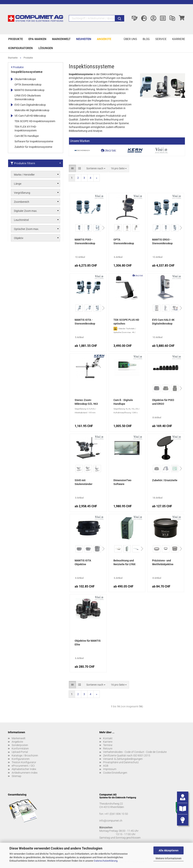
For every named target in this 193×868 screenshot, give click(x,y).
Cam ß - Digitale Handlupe (123, 402)
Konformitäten (20, 749)
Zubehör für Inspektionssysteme (33, 147)
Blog (146, 39)
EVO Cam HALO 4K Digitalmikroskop (163, 322)
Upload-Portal (20, 752)
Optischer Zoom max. (26, 229)
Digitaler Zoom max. (26, 211)
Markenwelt (61, 39)
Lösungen (46, 48)
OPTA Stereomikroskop (124, 241)
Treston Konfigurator (24, 762)
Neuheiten (84, 39)
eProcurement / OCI (23, 766)
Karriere (179, 39)
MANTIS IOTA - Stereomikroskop (85, 322)
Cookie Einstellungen (115, 773)
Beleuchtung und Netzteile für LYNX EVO (124, 563)
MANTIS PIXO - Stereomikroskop (85, 241)
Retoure (108, 749)
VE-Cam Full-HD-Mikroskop (30, 116)
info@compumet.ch (111, 821)
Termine (108, 745)
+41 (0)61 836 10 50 (116, 814)
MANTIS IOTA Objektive (83, 562)
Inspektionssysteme (27, 72)
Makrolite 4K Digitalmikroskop (32, 110)
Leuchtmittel (21, 220)
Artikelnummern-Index (25, 773)
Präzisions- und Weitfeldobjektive (163, 562)
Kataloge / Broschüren (25, 755)
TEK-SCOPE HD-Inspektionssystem (35, 121)
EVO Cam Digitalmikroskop (30, 105)
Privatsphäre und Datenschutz (121, 762)
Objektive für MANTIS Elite (88, 643)
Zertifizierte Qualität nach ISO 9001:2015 (127, 755)
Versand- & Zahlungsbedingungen (123, 759)
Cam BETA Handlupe (27, 136)
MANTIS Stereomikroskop (29, 90)
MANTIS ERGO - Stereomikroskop (162, 241)
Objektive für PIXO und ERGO (163, 402)
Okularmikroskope (25, 79)
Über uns (130, 39)
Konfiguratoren (21, 48)
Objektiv (19, 238)
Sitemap (16, 776)
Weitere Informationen (168, 858)
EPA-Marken (37, 39)
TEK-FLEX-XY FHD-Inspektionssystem (26, 129)
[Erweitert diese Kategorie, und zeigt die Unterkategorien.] (12, 79)
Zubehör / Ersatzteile (165, 480)
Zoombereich (22, 202)
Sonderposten (20, 745)
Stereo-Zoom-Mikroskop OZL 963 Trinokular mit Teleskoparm (86, 402)
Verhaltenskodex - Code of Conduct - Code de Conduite (135, 752)
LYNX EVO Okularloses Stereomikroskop (28, 97)
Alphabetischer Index (24, 769)
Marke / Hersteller (24, 175)
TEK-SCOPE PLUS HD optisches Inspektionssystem (126, 322)
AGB (106, 766)
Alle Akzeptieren (169, 850)
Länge (18, 184)
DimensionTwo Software (122, 482)
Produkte (16, 39)
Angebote (104, 39)
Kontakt (108, 738)
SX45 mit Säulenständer (83, 482)
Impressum (110, 769)
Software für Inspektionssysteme (34, 141)
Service (161, 39)
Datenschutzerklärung (106, 861)
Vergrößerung (22, 193)
